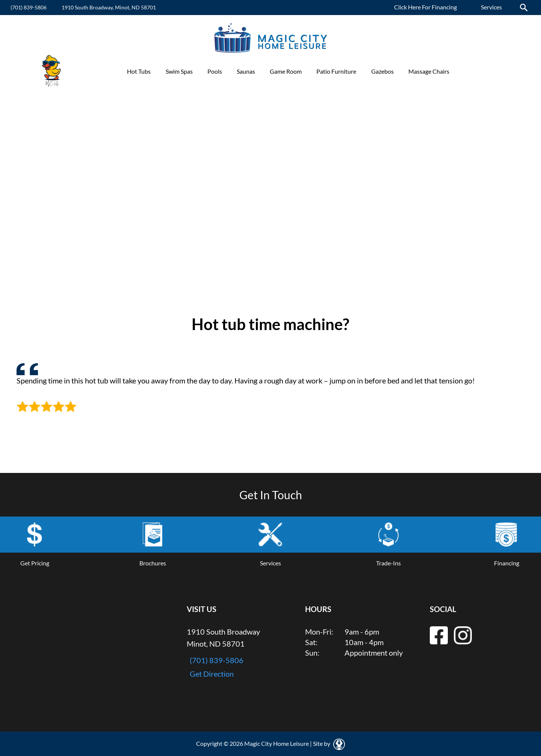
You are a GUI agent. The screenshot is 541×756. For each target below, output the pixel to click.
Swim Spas (179, 71)
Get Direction (212, 674)
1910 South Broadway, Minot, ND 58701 (109, 7)
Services (491, 7)
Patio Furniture (336, 71)
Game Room (286, 71)
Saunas (246, 71)
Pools (215, 71)
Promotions (479, 71)
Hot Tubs (139, 71)
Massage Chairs (429, 71)
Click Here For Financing (425, 7)
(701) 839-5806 (29, 7)
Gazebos (382, 71)
